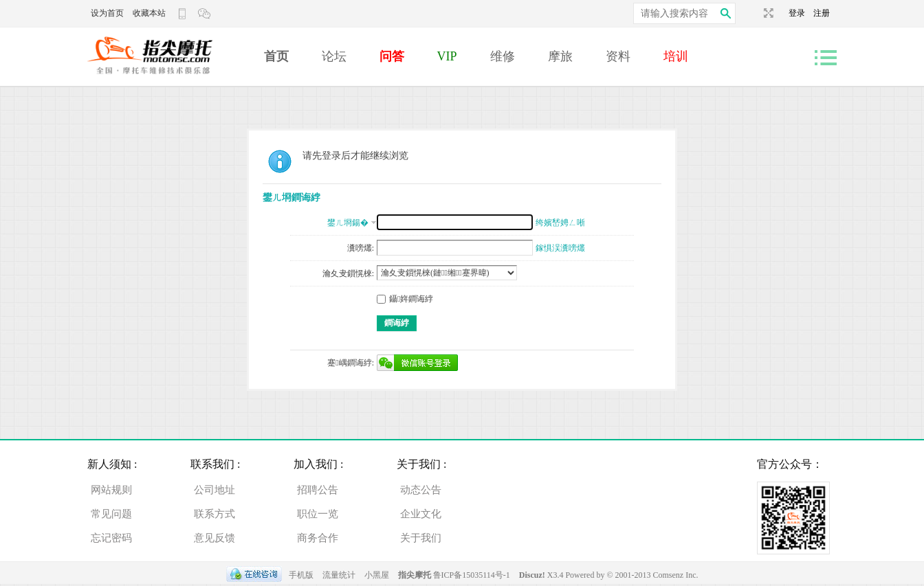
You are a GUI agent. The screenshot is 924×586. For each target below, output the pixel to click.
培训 (676, 56)
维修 (503, 56)
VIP (447, 56)
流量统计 (339, 575)
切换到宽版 (767, 13)
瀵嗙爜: (361, 248)
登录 (801, 13)
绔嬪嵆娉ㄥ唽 (560, 223)
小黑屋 (377, 575)
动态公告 (421, 490)
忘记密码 (111, 538)
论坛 (334, 56)
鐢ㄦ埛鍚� (348, 223)
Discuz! (533, 575)
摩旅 (560, 56)
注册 (822, 13)
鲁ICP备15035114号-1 (472, 575)
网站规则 (111, 490)
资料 (618, 56)
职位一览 (318, 514)
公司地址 (214, 490)
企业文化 (421, 514)
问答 (392, 56)
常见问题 (111, 514)
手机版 (301, 575)
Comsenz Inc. (676, 575)
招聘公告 (318, 490)
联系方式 (214, 514)
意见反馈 (214, 538)
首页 (276, 56)
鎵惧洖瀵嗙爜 (560, 248)
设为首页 (107, 13)
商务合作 (318, 538)
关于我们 (421, 538)
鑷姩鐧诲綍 (405, 299)
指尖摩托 (415, 575)
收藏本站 (149, 13)
